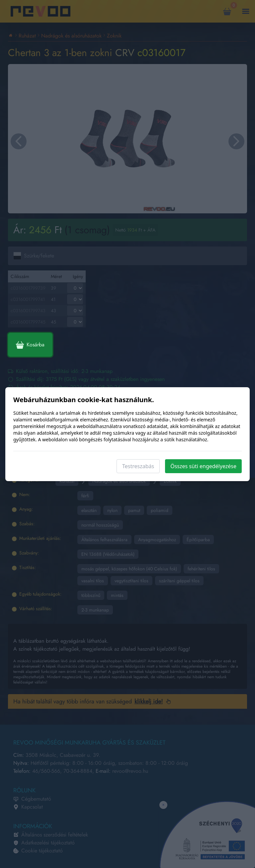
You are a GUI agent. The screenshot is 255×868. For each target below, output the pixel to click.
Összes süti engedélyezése (203, 466)
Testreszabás (138, 466)
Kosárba (30, 345)
